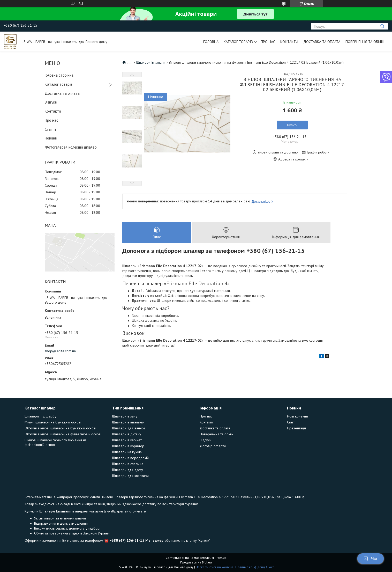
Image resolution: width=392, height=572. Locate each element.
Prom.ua (221, 558)
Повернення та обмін (365, 42)
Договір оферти (213, 446)
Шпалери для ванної (129, 428)
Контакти (289, 42)
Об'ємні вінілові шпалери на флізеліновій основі (63, 434)
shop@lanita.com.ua (60, 351)
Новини (51, 138)
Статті (50, 129)
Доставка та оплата (322, 42)
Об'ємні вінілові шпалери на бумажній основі (60, 428)
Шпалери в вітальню (128, 422)
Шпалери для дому (128, 470)
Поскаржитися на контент (214, 567)
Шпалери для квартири (130, 476)
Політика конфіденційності (255, 567)
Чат (371, 559)
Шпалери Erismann (151, 62)
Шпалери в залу (125, 416)
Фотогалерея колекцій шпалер (71, 147)
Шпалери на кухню (127, 452)
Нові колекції (297, 416)
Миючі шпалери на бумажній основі (53, 422)
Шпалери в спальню (128, 464)
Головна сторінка (59, 75)
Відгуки (51, 102)
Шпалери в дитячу (127, 434)
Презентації (296, 428)
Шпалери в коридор (128, 446)
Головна (211, 42)
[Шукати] (382, 26)
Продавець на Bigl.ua (196, 562)
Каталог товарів (238, 42)
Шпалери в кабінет (127, 440)
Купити (292, 125)
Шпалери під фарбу (40, 416)
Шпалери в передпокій (130, 458)
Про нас (268, 42)
